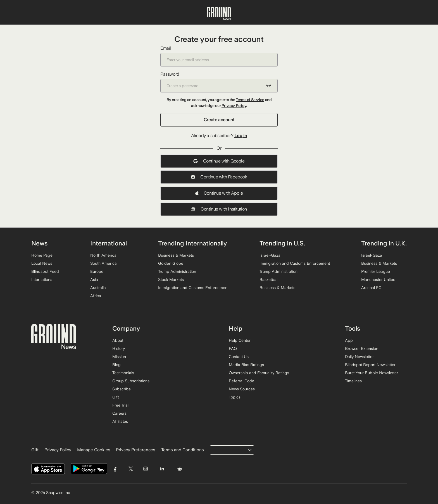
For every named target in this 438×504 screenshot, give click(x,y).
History (119, 348)
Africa (96, 296)
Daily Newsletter (359, 357)
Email (219, 56)
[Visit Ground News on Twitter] (131, 469)
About (118, 340)
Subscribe (122, 389)
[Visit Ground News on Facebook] (115, 469)
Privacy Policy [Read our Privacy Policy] (58, 450)
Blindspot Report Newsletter (370, 365)
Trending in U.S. (282, 243)
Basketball (269, 280)
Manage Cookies (94, 450)
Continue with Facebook (219, 177)
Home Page (42, 255)
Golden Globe (171, 263)
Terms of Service (250, 100)
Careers (119, 413)
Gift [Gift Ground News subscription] (35, 450)
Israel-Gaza (270, 255)
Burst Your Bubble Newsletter (372, 373)
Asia (94, 280)
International (42, 280)
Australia (98, 288)
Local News (42, 263)
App (349, 340)
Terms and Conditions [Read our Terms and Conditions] (183, 450)
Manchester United (378, 280)
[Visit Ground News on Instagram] (145, 469)
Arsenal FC (371, 288)
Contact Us (239, 357)
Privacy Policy (234, 106)
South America (103, 263)
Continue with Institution (219, 209)
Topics (235, 397)
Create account (219, 120)
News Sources (242, 389)
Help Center (240, 340)
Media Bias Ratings (246, 365)
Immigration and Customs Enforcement (193, 288)
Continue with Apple (219, 193)
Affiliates (120, 421)
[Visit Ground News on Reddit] (180, 469)
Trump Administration (177, 271)
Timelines (353, 381)
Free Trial (120, 405)
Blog (116, 365)
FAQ (233, 348)
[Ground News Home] (219, 14)
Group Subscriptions (131, 381)
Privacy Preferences (136, 450)
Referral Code (241, 381)
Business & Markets (176, 255)
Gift (116, 397)
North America (103, 255)
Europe (97, 271)
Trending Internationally (192, 243)
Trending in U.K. (384, 243)
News (39, 243)
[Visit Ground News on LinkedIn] (162, 469)
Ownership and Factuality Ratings (259, 373)
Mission (119, 357)
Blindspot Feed (45, 271)
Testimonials (123, 373)
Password (219, 82)
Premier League (376, 271)
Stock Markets (171, 280)
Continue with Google (219, 161)
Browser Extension (362, 348)
